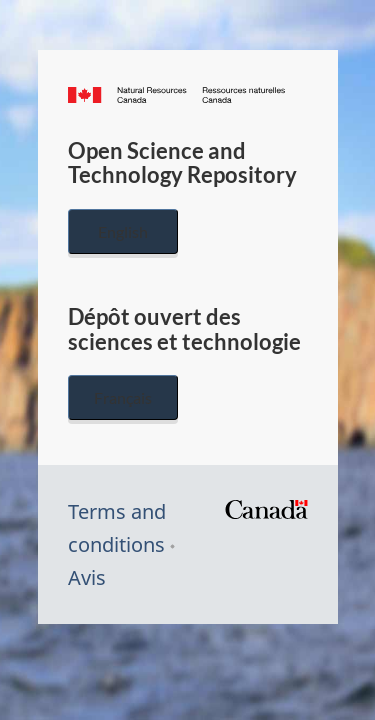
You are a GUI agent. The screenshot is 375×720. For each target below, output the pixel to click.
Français (123, 397)
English (123, 231)
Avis (87, 577)
